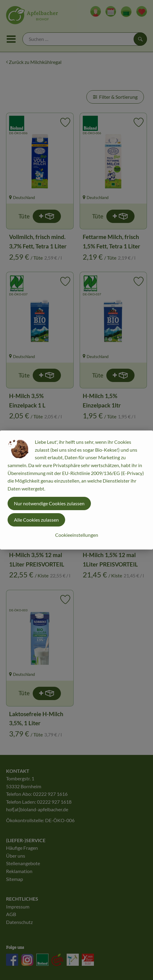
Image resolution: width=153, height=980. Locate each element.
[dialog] (76, 490)
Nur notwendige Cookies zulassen (49, 503)
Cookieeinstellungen (77, 535)
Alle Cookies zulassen (36, 520)
